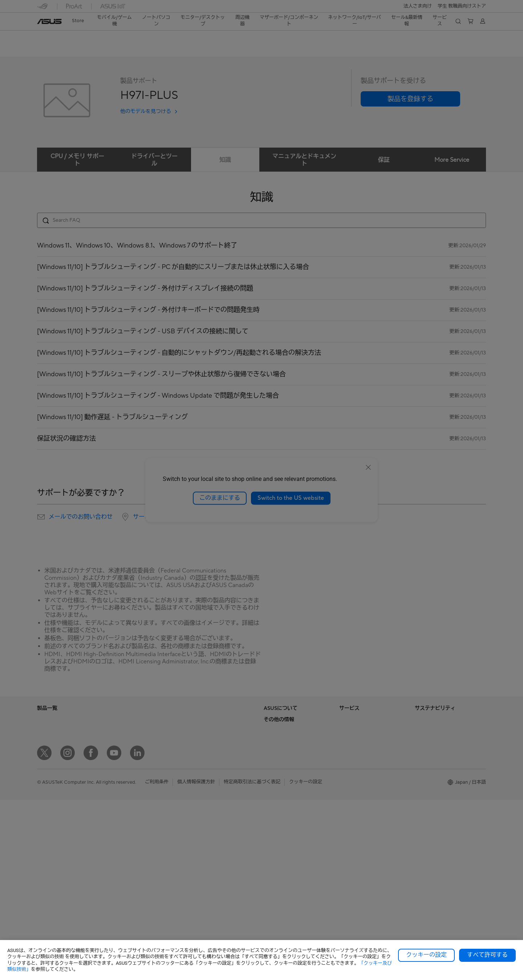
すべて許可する (487, 955)
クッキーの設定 (426, 955)
